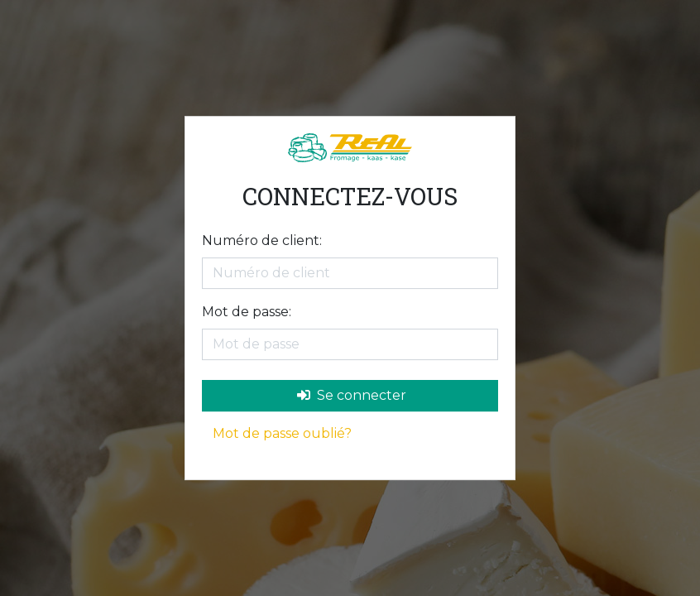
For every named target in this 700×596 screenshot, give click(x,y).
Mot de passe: (247, 312)
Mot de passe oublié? (282, 433)
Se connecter (352, 395)
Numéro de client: (262, 240)
